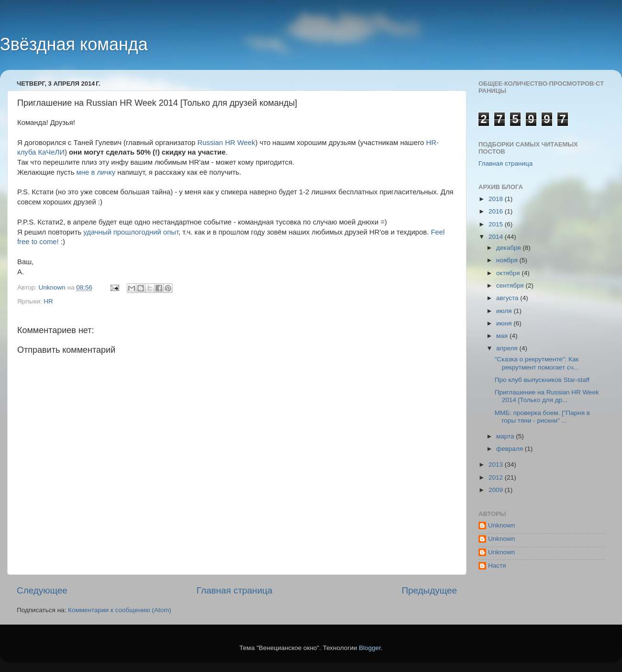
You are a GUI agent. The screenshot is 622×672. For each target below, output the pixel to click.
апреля (508, 348)
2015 (497, 224)
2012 (497, 477)
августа (508, 298)
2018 (497, 199)
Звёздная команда (74, 44)
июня (505, 323)
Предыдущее (429, 590)
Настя (497, 566)
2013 (497, 465)
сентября (511, 286)
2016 (497, 211)
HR (48, 301)
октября (509, 273)
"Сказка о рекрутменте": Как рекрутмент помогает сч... (537, 363)
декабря (509, 248)
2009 (497, 490)
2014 (497, 237)
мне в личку (96, 172)
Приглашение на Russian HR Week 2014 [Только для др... (547, 396)
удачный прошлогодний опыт (131, 232)
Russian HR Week (227, 143)
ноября (508, 260)
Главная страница (235, 590)
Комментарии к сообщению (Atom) (120, 610)
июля (505, 311)
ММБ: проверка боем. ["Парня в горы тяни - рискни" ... (542, 417)
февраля (511, 449)
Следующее (42, 590)
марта (506, 436)
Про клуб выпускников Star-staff (542, 380)
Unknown (501, 525)
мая (503, 336)
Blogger (370, 648)
